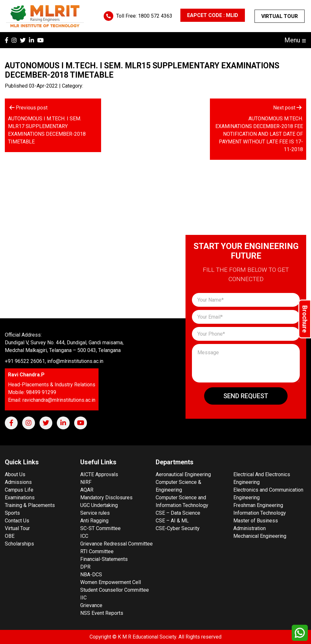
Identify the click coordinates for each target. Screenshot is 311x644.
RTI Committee (97, 551)
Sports (12, 513)
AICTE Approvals (99, 474)
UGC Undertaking (99, 505)
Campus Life (19, 490)
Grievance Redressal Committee (117, 544)
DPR (85, 567)
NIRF (86, 482)
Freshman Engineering (258, 505)
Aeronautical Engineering (183, 474)
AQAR (87, 490)
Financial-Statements (104, 559)
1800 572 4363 (155, 16)
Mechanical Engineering (260, 536)
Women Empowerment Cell (111, 582)
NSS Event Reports (102, 613)
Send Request (246, 396)
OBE (10, 536)
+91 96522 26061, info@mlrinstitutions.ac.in (54, 361)
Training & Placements (30, 505)
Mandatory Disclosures (106, 498)
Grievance (91, 605)
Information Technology (260, 513)
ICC (84, 536)
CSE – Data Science (178, 513)
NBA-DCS (91, 575)
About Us (15, 474)
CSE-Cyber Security (178, 528)
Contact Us (17, 521)
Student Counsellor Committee (115, 590)
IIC (83, 598)
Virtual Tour (280, 16)
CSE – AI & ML (172, 521)
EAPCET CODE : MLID (213, 15)
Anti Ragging (94, 521)
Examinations (20, 498)
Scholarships (19, 544)
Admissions (18, 482)
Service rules (95, 513)
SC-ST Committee (100, 528)
